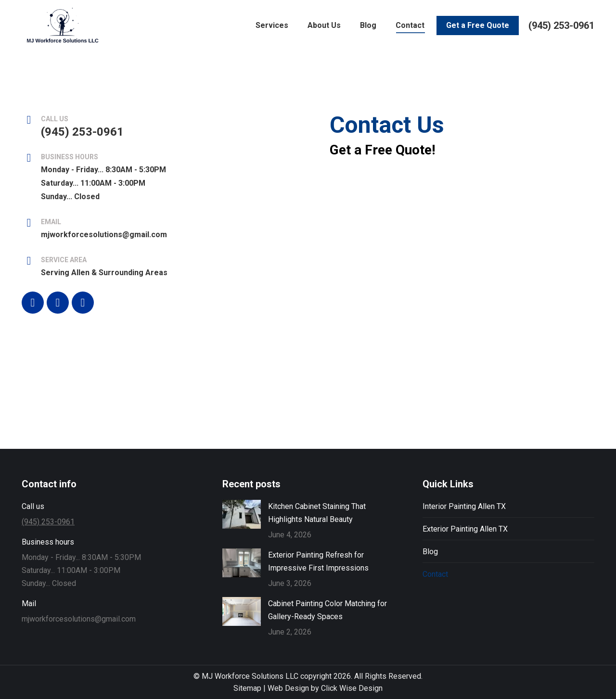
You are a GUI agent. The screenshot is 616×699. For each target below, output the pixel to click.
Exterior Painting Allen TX (465, 529)
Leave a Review (73, 8)
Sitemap (247, 688)
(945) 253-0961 (561, 42)
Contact (435, 574)
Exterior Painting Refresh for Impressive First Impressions (318, 561)
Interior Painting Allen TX (464, 506)
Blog (430, 552)
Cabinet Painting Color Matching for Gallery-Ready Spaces (327, 610)
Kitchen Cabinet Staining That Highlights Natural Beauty (317, 513)
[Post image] (242, 514)
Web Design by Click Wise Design (325, 688)
